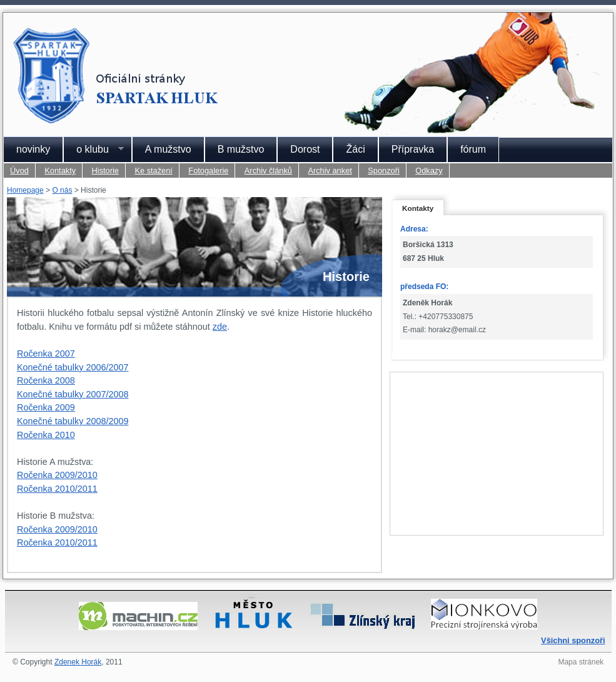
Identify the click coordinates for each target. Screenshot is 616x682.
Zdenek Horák (78, 662)
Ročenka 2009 (46, 407)
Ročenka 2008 (46, 380)
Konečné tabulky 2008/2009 (73, 421)
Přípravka (413, 149)
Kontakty (60, 170)
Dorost (305, 149)
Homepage (25, 190)
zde (220, 327)
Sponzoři (384, 170)
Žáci (355, 149)
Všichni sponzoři (573, 640)
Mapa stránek (581, 662)
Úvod (19, 170)
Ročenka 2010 (46, 435)
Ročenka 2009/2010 (57, 475)
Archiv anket (330, 170)
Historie (105, 170)
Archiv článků (268, 170)
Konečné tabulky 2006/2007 (73, 367)
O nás (62, 190)
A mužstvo (168, 149)
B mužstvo (241, 149)
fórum (473, 149)
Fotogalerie (208, 170)
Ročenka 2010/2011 (57, 489)
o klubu (93, 150)
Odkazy (429, 170)
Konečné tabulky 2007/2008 (73, 394)
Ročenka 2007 (46, 354)
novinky (33, 149)
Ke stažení (153, 170)
